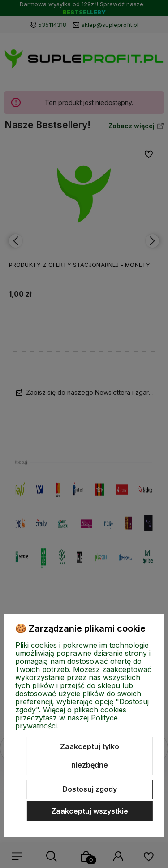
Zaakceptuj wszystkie (90, 811)
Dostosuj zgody (90, 789)
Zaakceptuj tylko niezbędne (90, 756)
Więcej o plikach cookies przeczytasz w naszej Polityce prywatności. (71, 718)
